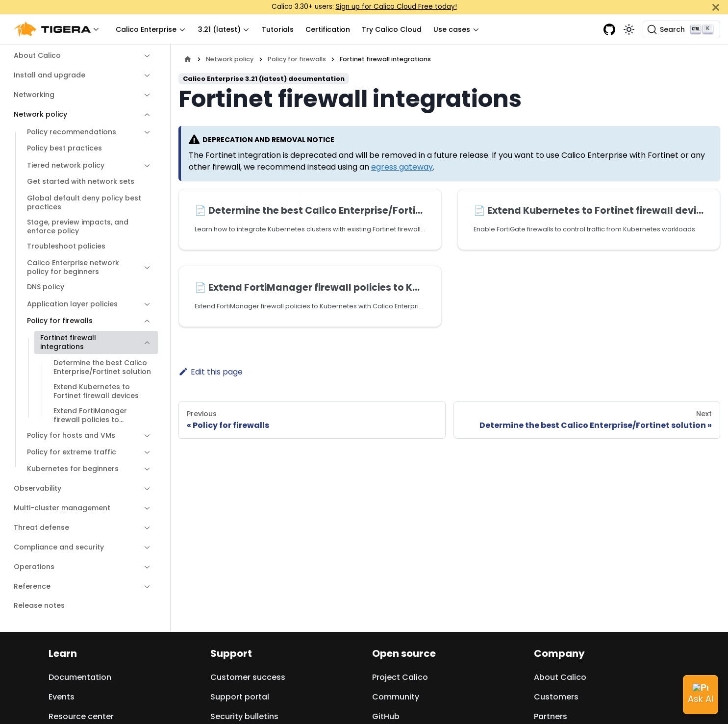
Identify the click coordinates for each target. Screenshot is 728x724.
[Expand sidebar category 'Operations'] (147, 567)
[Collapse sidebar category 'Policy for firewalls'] (147, 321)
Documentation (80, 677)
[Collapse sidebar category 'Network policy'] (147, 115)
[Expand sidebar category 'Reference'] (147, 587)
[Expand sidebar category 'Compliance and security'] (147, 548)
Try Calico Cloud (392, 29)
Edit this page (211, 372)
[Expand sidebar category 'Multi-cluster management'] (147, 508)
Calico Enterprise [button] (146, 29)
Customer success (248, 677)
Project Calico (400, 677)
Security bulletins (244, 716)
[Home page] (188, 59)
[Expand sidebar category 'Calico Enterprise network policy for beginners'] (147, 267)
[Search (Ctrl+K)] (681, 29)
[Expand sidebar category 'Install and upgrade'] (147, 75)
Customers (556, 697)
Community (396, 697)
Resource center (81, 716)
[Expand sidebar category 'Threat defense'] (147, 528)
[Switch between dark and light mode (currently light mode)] (629, 29)
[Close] (716, 7)
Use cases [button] (452, 29)
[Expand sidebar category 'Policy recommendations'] (147, 132)
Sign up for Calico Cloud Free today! (396, 7)
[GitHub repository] (609, 29)
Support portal (240, 697)
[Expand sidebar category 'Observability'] (147, 489)
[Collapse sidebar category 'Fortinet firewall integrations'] (147, 342)
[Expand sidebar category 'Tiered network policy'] (147, 166)
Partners (551, 716)
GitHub (386, 716)
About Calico (560, 677)
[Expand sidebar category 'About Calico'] (147, 56)
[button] (59, 30)
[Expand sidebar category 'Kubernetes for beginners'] (147, 469)
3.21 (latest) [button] (219, 29)
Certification (328, 29)
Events (62, 697)
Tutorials (278, 29)
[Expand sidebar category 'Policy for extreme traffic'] (147, 452)
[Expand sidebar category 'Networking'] (147, 95)
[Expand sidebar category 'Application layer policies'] (147, 304)
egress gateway (402, 167)
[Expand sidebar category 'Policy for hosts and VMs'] (147, 436)
